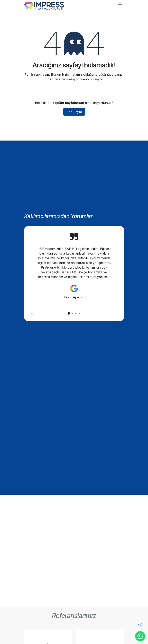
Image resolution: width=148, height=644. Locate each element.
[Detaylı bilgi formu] (140, 625)
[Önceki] (32, 313)
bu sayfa (96, 79)
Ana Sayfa (74, 112)
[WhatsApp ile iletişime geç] (140, 636)
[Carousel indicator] (69, 313)
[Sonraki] (116, 313)
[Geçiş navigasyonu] (120, 6)
